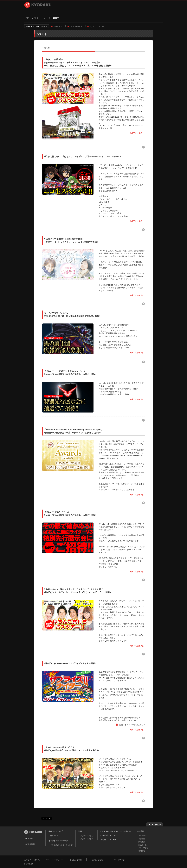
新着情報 (31, 844)
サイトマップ (119, 860)
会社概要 (142, 839)
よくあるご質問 (76, 860)
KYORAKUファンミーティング (61, 845)
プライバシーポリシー (54, 860)
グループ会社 (143, 848)
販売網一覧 (143, 845)
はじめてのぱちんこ (87, 836)
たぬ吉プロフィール (108, 840)
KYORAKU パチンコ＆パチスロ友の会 (116, 831)
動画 (62, 12)
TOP (27, 18)
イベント (58, 26)
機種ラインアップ (38, 12)
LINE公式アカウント (109, 836)
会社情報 (105, 12)
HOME (30, 839)
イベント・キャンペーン (84, 12)
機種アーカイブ (56, 836)
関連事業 (142, 842)
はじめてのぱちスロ (87, 839)
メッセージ (143, 836)
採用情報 (126, 12)
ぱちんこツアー (97, 26)
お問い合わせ (150, 12)
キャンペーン (76, 26)
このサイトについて (32, 860)
